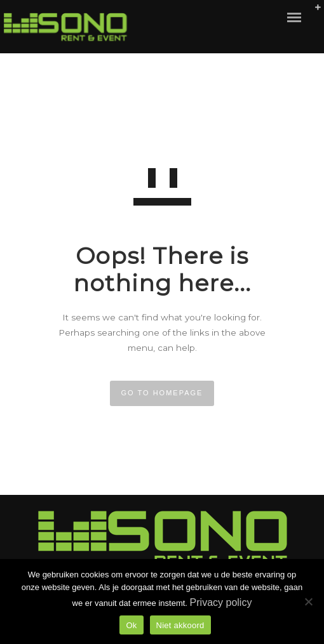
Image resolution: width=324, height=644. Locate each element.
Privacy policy (221, 602)
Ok (131, 625)
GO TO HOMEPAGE (162, 393)
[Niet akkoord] (308, 601)
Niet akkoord (180, 625)
